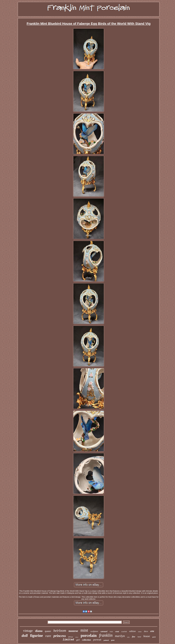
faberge (71, 637)
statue (140, 632)
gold (154, 637)
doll (25, 636)
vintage (28, 631)
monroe (73, 631)
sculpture (94, 631)
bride (111, 632)
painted (106, 640)
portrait (97, 640)
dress (77, 637)
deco (146, 631)
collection (86, 640)
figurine (37, 636)
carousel (104, 631)
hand (139, 637)
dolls (128, 637)
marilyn (120, 636)
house (147, 636)
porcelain (89, 636)
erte (152, 631)
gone (113, 640)
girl (78, 640)
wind (117, 632)
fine (134, 637)
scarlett (124, 632)
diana (39, 631)
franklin (106, 635)
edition (132, 631)
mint (84, 630)
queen (48, 631)
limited (68, 640)
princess (60, 636)
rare (48, 636)
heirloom (60, 631)
